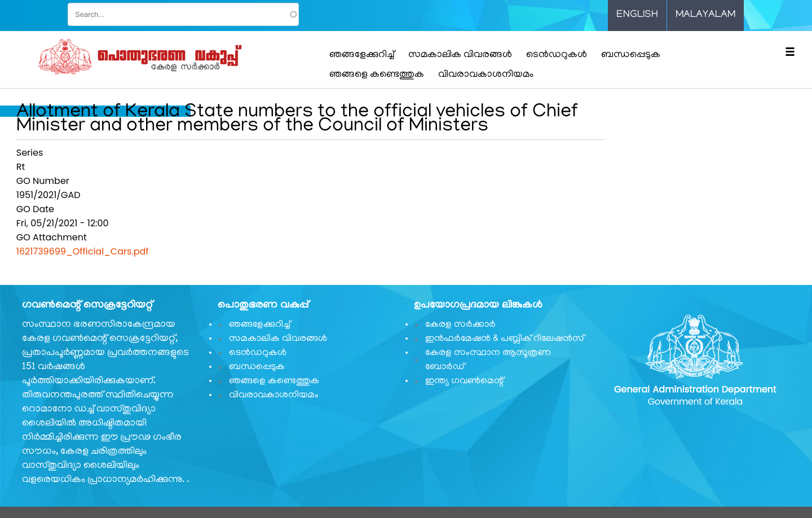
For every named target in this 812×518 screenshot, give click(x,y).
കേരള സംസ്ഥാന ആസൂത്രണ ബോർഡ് (488, 360)
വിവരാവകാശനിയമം (486, 75)
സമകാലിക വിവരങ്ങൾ (460, 55)
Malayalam (705, 15)
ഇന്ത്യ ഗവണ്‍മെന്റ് (464, 381)
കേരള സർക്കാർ (460, 325)
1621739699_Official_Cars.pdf (83, 251)
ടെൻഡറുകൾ (557, 55)
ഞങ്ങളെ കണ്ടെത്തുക (377, 75)
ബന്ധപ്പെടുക (631, 55)
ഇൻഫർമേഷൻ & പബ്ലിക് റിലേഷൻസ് (505, 339)
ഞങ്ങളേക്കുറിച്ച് (362, 55)
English (637, 15)
